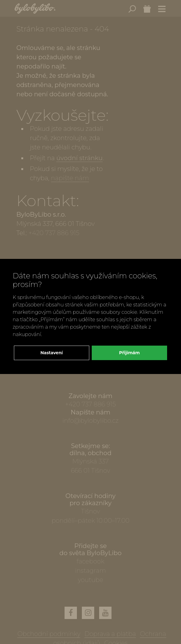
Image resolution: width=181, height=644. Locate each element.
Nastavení (52, 353)
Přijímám (130, 353)
